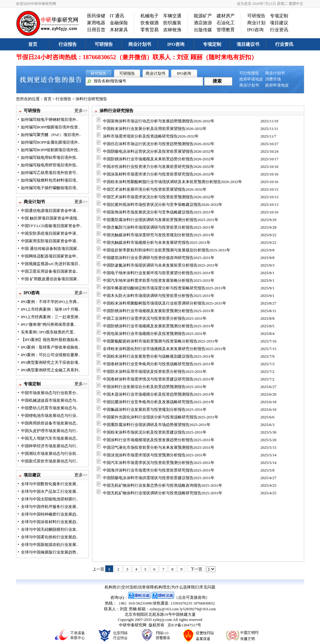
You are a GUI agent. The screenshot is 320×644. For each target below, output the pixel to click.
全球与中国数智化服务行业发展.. (50, 484)
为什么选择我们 (185, 587)
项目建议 (279, 23)
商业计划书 (140, 44)
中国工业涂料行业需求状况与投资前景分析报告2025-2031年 (155, 318)
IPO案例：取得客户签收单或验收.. (51, 347)
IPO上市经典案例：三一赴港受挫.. (51, 317)
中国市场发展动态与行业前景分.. (50, 393)
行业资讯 (279, 30)
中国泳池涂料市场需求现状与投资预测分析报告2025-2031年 (155, 455)
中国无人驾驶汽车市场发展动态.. (50, 438)
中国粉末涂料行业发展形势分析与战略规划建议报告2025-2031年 (159, 356)
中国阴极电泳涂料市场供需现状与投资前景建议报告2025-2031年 (159, 478)
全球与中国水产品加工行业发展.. (50, 491)
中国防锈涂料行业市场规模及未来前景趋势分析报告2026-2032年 (159, 159)
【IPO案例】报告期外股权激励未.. (51, 340)
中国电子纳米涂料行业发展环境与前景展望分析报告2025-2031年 (159, 273)
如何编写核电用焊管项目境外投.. (50, 165)
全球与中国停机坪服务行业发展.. (50, 507)
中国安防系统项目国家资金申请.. (50, 233)
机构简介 (113, 587)
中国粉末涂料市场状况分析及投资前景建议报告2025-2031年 (155, 432)
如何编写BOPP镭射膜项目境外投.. (51, 150)
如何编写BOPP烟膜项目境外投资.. (51, 127)
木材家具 (119, 30)
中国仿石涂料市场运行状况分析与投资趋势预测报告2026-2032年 (159, 144)
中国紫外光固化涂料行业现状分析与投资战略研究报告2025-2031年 (161, 417)
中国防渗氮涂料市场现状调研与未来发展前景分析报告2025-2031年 (161, 265)
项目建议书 (248, 44)
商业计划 (256, 23)
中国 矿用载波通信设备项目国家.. (50, 279)
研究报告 (99, 73)
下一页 (196, 569)
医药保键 (96, 16)
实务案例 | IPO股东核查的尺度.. (48, 332)
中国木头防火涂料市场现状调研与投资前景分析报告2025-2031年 (159, 296)
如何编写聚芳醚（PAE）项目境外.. (51, 135)
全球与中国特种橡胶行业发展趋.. (50, 514)
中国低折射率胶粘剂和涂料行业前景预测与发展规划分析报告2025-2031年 (167, 250)
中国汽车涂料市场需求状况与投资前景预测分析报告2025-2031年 (159, 463)
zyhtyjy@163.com (164, 609)
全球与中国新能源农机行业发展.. (50, 545)
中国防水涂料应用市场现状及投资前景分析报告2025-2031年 (155, 371)
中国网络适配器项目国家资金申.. (50, 256)
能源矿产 (203, 16)
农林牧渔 (172, 30)
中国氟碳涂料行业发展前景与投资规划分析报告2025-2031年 (155, 409)
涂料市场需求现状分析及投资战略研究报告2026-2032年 (151, 136)
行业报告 (68, 44)
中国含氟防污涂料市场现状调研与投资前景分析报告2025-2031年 (159, 227)
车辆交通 (172, 16)
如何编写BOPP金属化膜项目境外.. (51, 142)
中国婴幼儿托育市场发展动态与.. (50, 408)
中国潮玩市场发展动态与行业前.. (50, 453)
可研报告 (256, 16)
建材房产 (226, 16)
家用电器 (96, 23)
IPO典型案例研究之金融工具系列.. (51, 370)
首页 (33, 44)
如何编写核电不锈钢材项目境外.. (50, 119)
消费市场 (273, 79)
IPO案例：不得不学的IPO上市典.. (50, 302)
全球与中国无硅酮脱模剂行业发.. (50, 529)
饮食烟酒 (150, 23)
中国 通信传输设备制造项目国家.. (50, 249)
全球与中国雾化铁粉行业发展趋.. (50, 537)
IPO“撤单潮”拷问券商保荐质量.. (49, 324)
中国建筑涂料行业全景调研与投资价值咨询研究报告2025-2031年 (159, 258)
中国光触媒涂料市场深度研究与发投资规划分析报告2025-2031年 (159, 235)
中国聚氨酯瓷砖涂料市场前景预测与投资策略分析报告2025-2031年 (161, 341)
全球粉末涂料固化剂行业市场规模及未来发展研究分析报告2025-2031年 (165, 349)
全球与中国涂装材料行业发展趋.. (50, 522)
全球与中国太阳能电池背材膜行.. (50, 499)
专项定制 (279, 16)
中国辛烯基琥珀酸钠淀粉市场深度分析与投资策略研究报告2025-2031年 (165, 288)
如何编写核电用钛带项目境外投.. (50, 157)
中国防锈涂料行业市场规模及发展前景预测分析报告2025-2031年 (159, 311)
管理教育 (226, 30)
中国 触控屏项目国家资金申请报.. (50, 218)
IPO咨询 (255, 30)
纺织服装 (172, 23)
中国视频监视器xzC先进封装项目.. (51, 264)
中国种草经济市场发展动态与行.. (50, 446)
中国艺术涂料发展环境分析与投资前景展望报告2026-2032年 (155, 189)
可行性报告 (249, 73)
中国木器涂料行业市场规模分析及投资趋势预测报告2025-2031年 (159, 394)
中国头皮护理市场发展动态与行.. (50, 431)
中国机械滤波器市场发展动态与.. (50, 400)
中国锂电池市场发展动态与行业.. (50, 416)
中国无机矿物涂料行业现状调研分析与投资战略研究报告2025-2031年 (163, 493)
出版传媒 (203, 30)
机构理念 (162, 587)
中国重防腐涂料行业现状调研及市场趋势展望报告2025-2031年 (157, 425)
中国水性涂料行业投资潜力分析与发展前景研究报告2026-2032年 (159, 167)
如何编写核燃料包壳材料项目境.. (50, 180)
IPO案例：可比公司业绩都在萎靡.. (51, 355)
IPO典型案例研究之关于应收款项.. (51, 362)
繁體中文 (296, 4)
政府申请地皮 (251, 79)
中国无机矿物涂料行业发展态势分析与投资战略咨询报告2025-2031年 (163, 485)
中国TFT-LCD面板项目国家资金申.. (52, 226)
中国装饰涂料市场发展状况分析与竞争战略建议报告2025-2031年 (159, 212)
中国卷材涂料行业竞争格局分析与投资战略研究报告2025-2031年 (159, 364)
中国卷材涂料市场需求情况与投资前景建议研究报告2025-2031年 (159, 379)
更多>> (81, 111)
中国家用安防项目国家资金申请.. (50, 241)
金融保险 (119, 23)
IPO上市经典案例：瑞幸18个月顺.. (51, 309)
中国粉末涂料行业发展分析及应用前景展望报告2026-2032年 (155, 129)
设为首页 (244, 4)
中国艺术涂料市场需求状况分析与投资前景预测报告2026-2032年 (159, 197)
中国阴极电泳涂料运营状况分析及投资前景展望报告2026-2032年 (159, 151)
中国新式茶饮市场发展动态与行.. (50, 461)
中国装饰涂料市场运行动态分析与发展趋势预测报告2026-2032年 (159, 121)
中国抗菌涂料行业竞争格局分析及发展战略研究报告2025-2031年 (159, 402)
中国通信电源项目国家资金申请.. (50, 211)
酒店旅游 (203, 23)
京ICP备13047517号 (184, 625)
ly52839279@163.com (198, 609)
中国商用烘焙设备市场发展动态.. (50, 423)
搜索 (217, 81)
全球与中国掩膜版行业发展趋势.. (50, 552)
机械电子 (150, 16)
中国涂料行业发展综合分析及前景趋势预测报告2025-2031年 (155, 387)
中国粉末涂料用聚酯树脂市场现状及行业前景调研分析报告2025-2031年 (165, 303)
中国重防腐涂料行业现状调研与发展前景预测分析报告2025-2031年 (161, 220)
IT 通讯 (117, 16)
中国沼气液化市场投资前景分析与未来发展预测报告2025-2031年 (159, 447)
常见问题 (207, 587)
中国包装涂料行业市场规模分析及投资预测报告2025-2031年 (155, 334)
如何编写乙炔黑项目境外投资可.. (50, 173)
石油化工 (226, 23)
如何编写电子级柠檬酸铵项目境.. (50, 188)
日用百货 (96, 30)
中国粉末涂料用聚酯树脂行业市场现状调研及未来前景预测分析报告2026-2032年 (172, 182)
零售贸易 (150, 30)
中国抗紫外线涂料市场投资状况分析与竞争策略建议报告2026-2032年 (163, 204)
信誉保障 (146, 587)
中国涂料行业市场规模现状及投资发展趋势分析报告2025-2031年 (159, 440)
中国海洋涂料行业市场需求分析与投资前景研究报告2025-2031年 (159, 470)
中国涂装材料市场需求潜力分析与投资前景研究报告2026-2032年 (159, 174)
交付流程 (129, 587)
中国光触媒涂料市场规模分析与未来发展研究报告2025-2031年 (157, 242)
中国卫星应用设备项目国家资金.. (50, 271)
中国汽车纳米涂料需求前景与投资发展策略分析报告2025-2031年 (159, 280)
